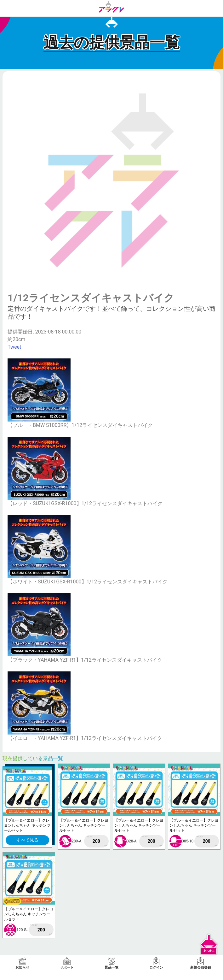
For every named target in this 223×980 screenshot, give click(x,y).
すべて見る (27, 840)
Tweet (14, 347)
